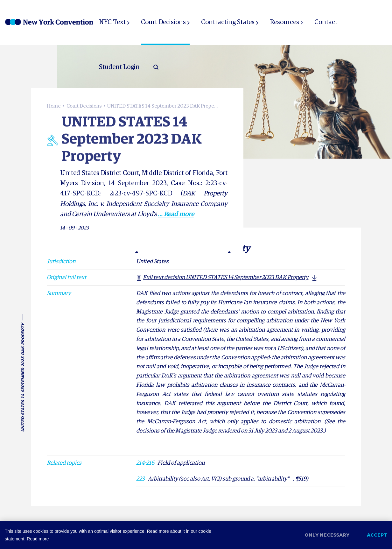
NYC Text (112, 22)
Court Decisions (163, 22)
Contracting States (228, 22)
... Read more (176, 214)
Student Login (119, 67)
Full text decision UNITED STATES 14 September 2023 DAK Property (222, 278)
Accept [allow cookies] (377, 535)
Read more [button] (38, 539)
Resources (284, 22)
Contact (326, 22)
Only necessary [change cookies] (327, 535)
